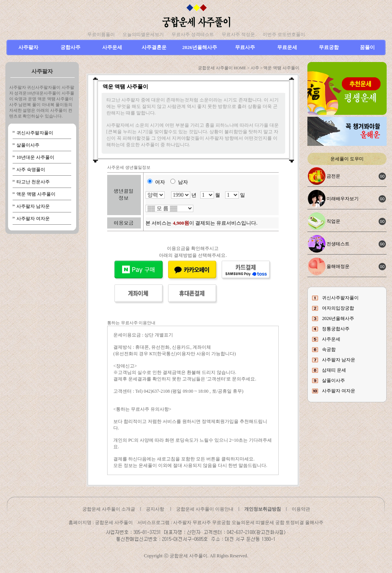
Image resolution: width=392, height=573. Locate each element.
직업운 (333, 221)
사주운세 (112, 47)
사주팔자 (28, 47)
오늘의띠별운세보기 (143, 34)
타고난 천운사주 (33, 182)
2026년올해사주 (200, 47)
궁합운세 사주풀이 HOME (222, 68)
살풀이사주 (28, 145)
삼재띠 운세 (334, 370)
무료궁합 (329, 47)
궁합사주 (70, 47)
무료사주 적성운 (238, 34)
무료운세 (287, 47)
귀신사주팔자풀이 (35, 133)
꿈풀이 (367, 47)
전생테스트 (338, 244)
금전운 (333, 176)
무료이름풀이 (101, 34)
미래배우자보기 (343, 199)
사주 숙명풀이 (31, 170)
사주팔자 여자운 (33, 219)
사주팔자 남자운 (33, 206)
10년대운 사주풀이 (35, 157)
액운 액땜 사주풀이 (36, 194)
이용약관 (301, 509)
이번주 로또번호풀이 (284, 34)
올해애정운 (338, 266)
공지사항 (155, 509)
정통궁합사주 (336, 329)
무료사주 (245, 47)
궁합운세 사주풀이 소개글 (109, 509)
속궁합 (329, 349)
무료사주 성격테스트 (193, 34)
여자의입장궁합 (338, 308)
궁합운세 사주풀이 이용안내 (205, 509)
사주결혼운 (154, 47)
